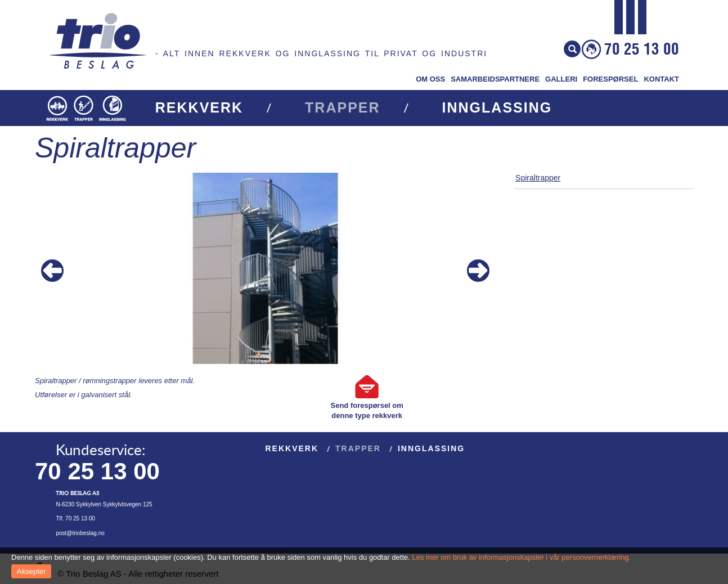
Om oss (430, 79)
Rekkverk (199, 108)
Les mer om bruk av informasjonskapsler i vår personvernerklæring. (522, 557)
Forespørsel (610, 79)
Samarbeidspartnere (495, 79)
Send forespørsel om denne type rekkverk (367, 410)
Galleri (561, 79)
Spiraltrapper (538, 178)
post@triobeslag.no (80, 533)
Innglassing (497, 108)
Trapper (342, 108)
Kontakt (661, 79)
